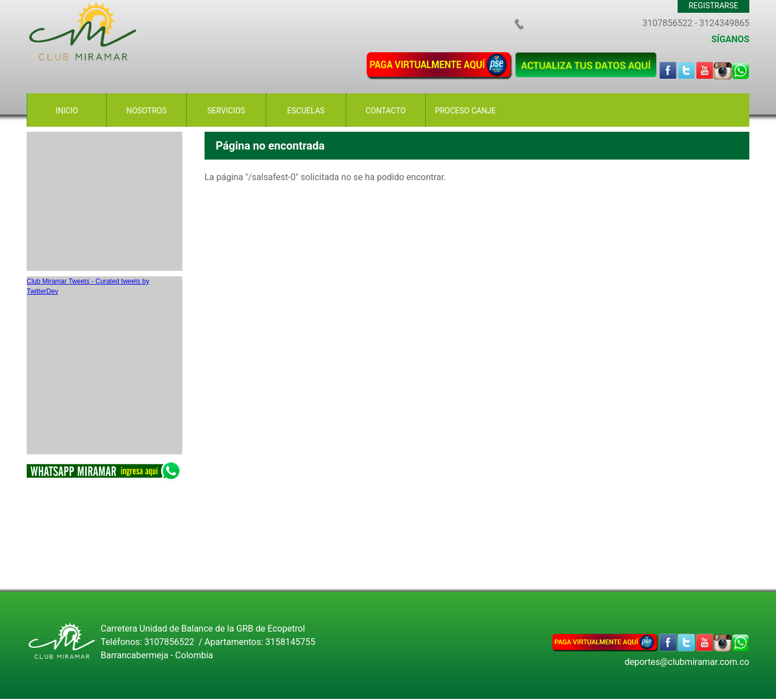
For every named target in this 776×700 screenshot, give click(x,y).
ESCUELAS (306, 111)
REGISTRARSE (713, 6)
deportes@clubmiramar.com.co (687, 662)
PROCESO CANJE (465, 111)
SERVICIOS (226, 111)
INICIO (67, 111)
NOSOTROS (146, 111)
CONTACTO (386, 111)
